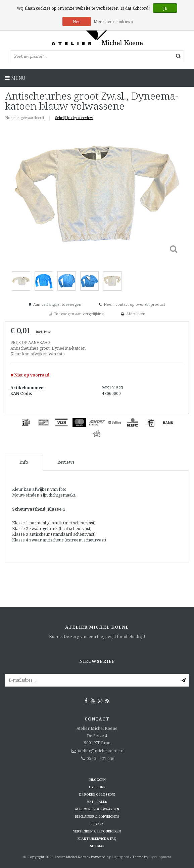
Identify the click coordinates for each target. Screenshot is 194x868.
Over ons (97, 787)
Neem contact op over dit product (134, 304)
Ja (165, 8)
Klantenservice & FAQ (97, 839)
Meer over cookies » (113, 22)
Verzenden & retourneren (97, 831)
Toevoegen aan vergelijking (79, 314)
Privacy (97, 824)
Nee (77, 22)
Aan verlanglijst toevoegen (57, 304)
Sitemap (97, 846)
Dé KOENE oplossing (97, 794)
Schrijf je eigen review (74, 118)
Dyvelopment (160, 857)
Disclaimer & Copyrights (97, 817)
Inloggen (97, 780)
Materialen (97, 802)
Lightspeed (120, 857)
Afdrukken (136, 314)
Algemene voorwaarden (97, 809)
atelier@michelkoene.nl (101, 751)
